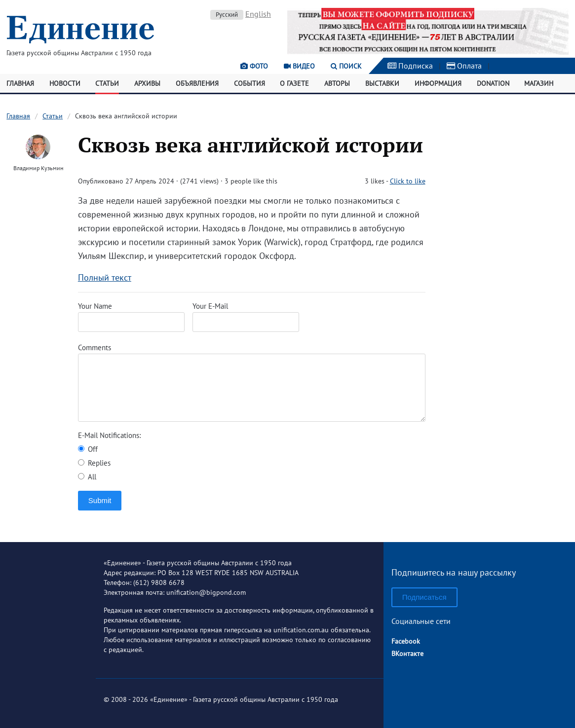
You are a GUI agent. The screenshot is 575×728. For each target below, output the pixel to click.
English (258, 14)
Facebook (406, 641)
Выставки (382, 83)
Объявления (197, 83)
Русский (227, 15)
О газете (294, 83)
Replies (94, 463)
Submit (100, 500)
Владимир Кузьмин (38, 168)
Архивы (147, 83)
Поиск (346, 66)
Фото (254, 66)
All (87, 477)
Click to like (408, 181)
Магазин (539, 83)
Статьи (107, 83)
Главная (20, 83)
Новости (65, 83)
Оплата (464, 66)
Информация (438, 83)
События (249, 83)
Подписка (410, 66)
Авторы (337, 83)
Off (88, 449)
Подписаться (424, 597)
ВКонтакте (407, 654)
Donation (493, 83)
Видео (299, 66)
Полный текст (105, 277)
